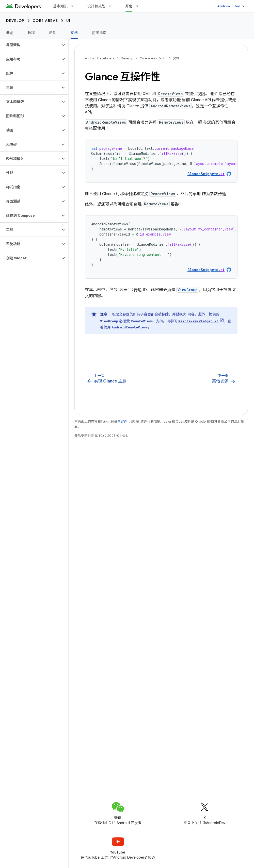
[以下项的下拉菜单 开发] (139, 6)
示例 (53, 33)
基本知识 (60, 6)
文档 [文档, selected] (74, 33)
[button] (30, 45)
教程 (31, 33)
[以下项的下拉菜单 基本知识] (74, 6)
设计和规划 (96, 6)
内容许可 (124, 421)
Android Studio (231, 6)
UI (68, 21)
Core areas (45, 21)
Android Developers (100, 58)
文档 (176, 58)
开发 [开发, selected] (129, 6)
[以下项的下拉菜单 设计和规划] (112, 6)
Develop (15, 21)
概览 (10, 33)
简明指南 (99, 33)
